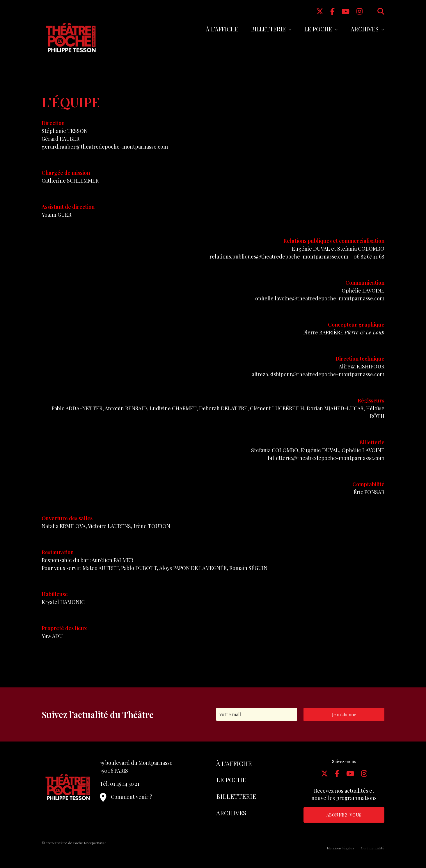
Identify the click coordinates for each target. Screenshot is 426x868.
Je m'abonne (344, 714)
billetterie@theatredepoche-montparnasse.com (326, 458)
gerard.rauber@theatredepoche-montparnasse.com (105, 147)
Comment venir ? (126, 797)
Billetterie (268, 29)
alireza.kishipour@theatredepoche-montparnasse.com (318, 374)
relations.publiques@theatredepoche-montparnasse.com (279, 256)
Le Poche (318, 29)
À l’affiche (222, 29)
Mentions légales (340, 848)
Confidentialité (373, 848)
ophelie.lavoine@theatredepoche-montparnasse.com (320, 298)
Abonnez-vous (344, 815)
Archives (365, 29)
